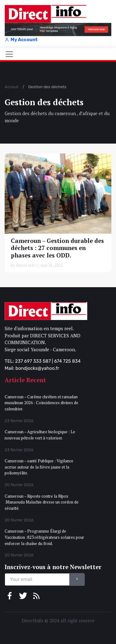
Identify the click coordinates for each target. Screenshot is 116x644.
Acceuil (11, 87)
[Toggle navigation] (9, 54)
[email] (37, 579)
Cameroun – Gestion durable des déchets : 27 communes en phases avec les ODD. (57, 248)
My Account (21, 40)
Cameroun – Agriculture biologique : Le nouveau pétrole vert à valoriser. (40, 435)
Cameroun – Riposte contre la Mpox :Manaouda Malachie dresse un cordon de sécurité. (42, 502)
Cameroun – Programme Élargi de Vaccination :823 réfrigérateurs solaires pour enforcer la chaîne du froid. (44, 537)
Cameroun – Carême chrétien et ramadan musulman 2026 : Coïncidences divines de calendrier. (41, 403)
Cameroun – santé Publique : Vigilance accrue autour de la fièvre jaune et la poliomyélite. (39, 467)
